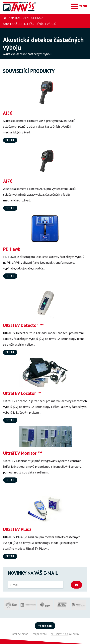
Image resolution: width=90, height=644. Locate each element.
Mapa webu (40, 634)
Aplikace (16, 18)
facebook (45, 626)
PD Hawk (12, 249)
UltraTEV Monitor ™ (23, 453)
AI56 (8, 113)
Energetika (33, 18)
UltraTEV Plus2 (17, 529)
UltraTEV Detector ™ (23, 325)
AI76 (8, 181)
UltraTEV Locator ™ (22, 393)
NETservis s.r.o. (60, 634)
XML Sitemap (20, 634)
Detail (10, 140)
